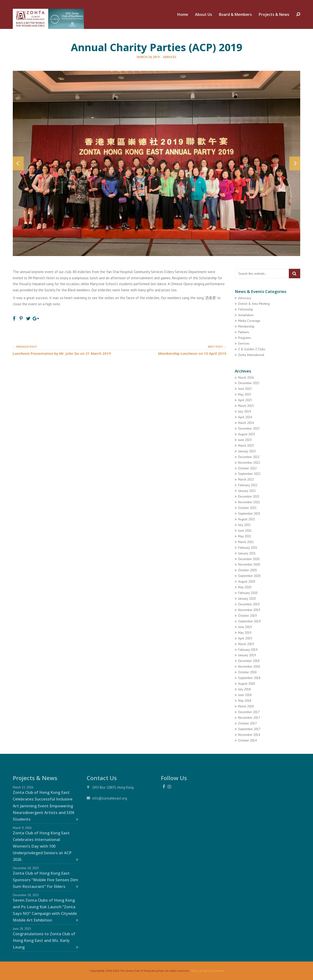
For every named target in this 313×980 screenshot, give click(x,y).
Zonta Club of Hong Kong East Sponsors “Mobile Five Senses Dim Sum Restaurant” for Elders (45, 880)
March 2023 (246, 445)
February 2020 (248, 593)
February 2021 (248, 548)
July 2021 (244, 525)
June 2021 (245, 530)
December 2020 (249, 559)
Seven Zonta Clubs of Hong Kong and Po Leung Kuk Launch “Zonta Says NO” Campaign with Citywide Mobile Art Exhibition (45, 910)
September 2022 (249, 474)
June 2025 (245, 389)
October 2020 (247, 570)
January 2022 (247, 491)
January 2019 (247, 655)
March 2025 (246, 406)
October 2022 (247, 468)
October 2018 (247, 672)
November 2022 (249, 463)
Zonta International (251, 355)
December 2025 (249, 383)
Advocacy (245, 298)
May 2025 (245, 394)
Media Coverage (249, 321)
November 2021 (249, 502)
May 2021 (245, 536)
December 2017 (249, 712)
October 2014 (247, 740)
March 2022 (246, 479)
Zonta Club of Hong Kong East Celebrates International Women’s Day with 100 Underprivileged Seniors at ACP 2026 (45, 846)
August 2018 (247, 683)
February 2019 (248, 650)
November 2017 (249, 718)
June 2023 (245, 440)
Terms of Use (199, 971)
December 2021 (249, 496)
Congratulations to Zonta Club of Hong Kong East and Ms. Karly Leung (45, 940)
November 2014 (249, 735)
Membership (246, 326)
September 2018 (249, 678)
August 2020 (247, 581)
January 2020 (247, 598)
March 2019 (246, 644)
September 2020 (249, 576)
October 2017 (247, 723)
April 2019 (245, 638)
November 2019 (249, 610)
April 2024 (245, 417)
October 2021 (247, 508)
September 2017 (249, 729)
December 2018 (249, 661)
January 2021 (247, 553)
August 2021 (247, 519)
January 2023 (247, 451)
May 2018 (245, 701)
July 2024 (244, 411)
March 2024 (246, 423)
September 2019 (249, 621)
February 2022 (248, 485)
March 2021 (246, 542)
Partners (244, 332)
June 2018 (245, 695)
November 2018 (249, 666)
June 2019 (245, 627)
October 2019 (247, 616)
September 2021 (249, 513)
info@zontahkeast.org (110, 798)
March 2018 (246, 706)
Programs (245, 338)
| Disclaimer (216, 971)
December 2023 (249, 428)
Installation (246, 315)
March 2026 (246, 378)
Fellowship (246, 309)
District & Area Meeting (254, 304)
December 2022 (249, 457)
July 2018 (244, 689)
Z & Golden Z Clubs (252, 349)
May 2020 (245, 587)
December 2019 (249, 604)
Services (170, 57)
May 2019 (245, 633)
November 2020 (249, 564)
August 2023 (247, 434)
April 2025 (245, 400)
